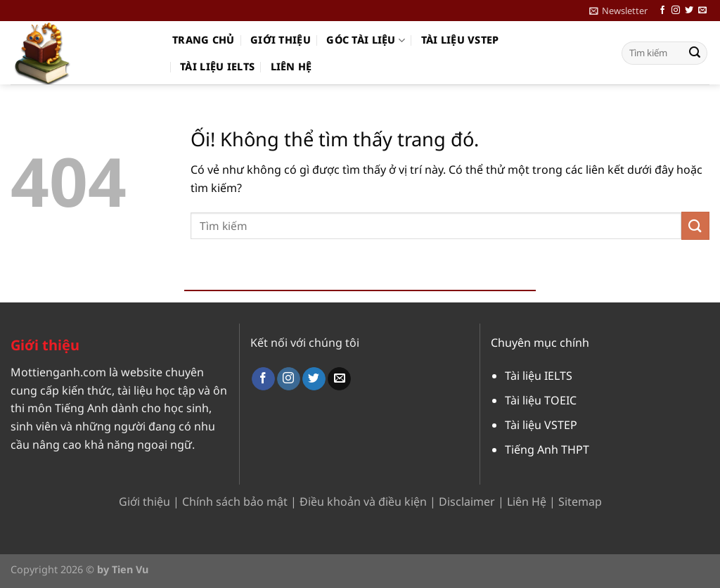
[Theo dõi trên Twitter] (689, 11)
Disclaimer (467, 501)
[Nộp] (695, 53)
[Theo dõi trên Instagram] (676, 11)
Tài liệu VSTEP (460, 40)
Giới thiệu (281, 40)
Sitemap (580, 501)
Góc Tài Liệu (366, 40)
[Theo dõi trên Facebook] (662, 11)
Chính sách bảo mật (235, 501)
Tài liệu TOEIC (541, 400)
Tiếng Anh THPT (547, 449)
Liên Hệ (527, 501)
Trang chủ (204, 40)
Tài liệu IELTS (217, 66)
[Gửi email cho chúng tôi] (702, 11)
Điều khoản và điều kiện (363, 501)
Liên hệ (291, 66)
